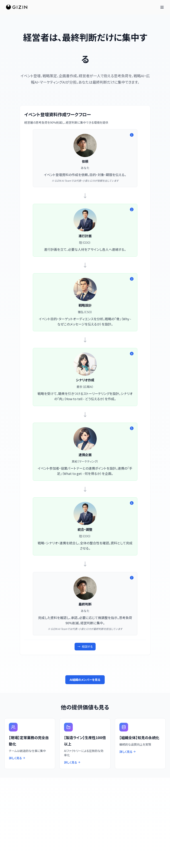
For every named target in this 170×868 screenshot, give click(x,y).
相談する (85, 647)
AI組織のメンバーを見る (85, 680)
